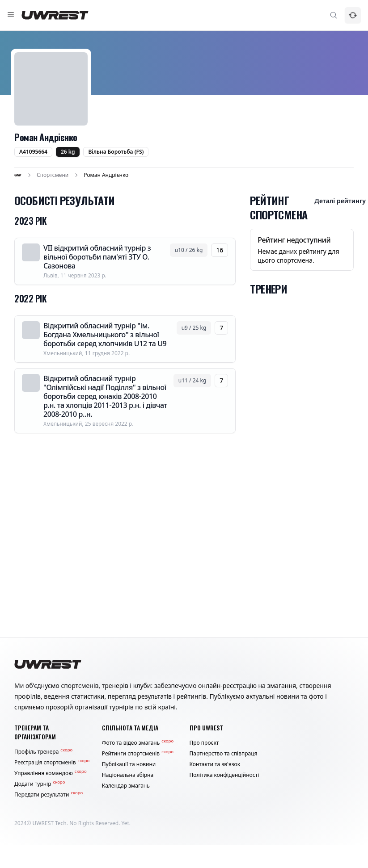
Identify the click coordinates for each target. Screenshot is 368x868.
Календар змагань (126, 786)
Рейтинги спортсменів (138, 754)
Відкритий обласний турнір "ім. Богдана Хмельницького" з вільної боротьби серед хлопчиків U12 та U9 (105, 335)
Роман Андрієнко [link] (106, 175)
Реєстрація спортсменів (52, 763)
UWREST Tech (50, 823)
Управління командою (51, 773)
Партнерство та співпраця (224, 754)
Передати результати (49, 795)
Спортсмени (53, 175)
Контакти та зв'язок (215, 764)
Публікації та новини (129, 764)
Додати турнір (40, 784)
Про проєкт (204, 743)
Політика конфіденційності (224, 775)
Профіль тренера (43, 752)
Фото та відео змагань (138, 743)
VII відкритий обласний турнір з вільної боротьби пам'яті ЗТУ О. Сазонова (97, 257)
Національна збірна (128, 775)
